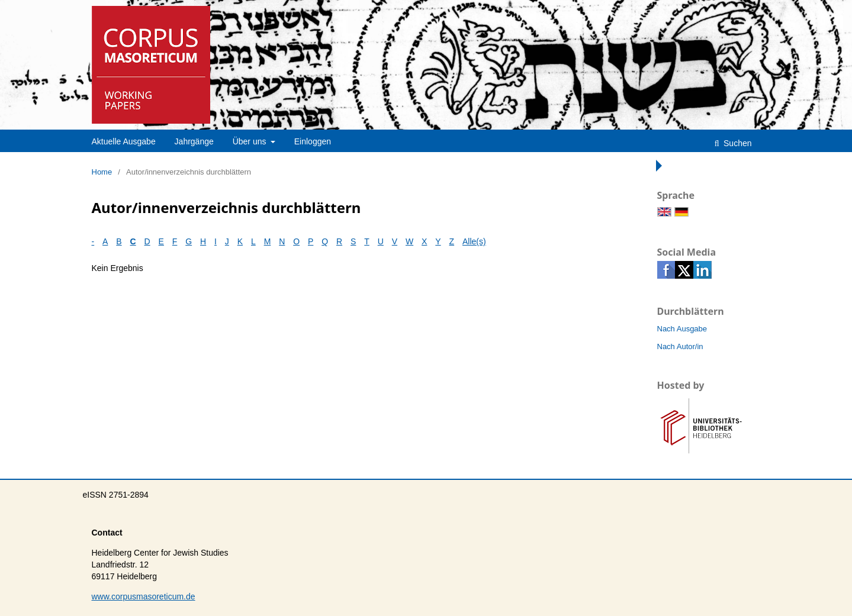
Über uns (251, 141)
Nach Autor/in (680, 346)
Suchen (736, 143)
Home (102, 172)
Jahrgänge (194, 141)
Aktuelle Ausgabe (124, 141)
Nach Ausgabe (682, 329)
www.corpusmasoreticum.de (144, 596)
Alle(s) (474, 241)
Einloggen (313, 141)
